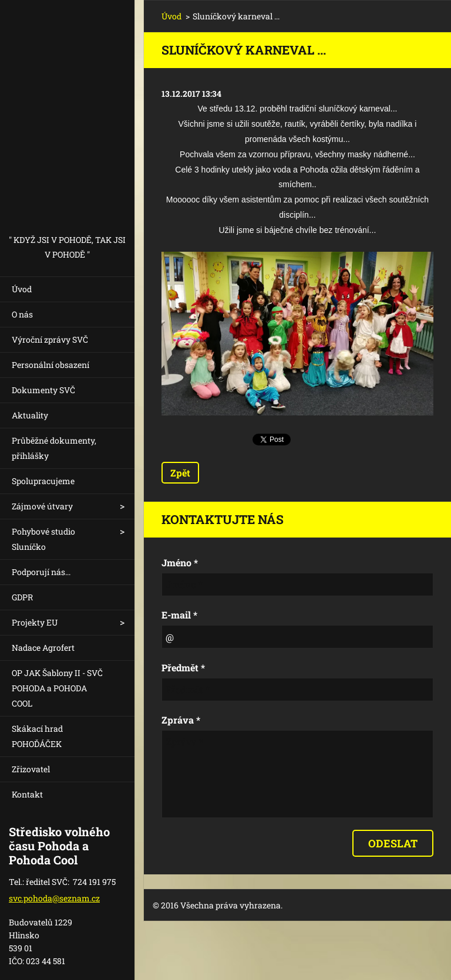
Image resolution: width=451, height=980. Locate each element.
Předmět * (183, 668)
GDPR (22, 597)
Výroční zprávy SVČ (50, 339)
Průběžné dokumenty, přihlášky (54, 448)
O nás (22, 314)
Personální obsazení (51, 365)
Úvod (22, 289)
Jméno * (180, 562)
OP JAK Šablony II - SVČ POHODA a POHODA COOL (57, 688)
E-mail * (179, 615)
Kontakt (27, 794)
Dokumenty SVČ (43, 390)
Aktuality (30, 415)
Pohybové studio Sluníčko (43, 539)
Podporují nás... (41, 572)
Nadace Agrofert (43, 648)
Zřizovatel (31, 769)
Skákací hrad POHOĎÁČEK (37, 736)
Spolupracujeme (43, 481)
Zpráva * (181, 720)
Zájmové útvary (42, 506)
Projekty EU (35, 622)
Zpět (180, 473)
